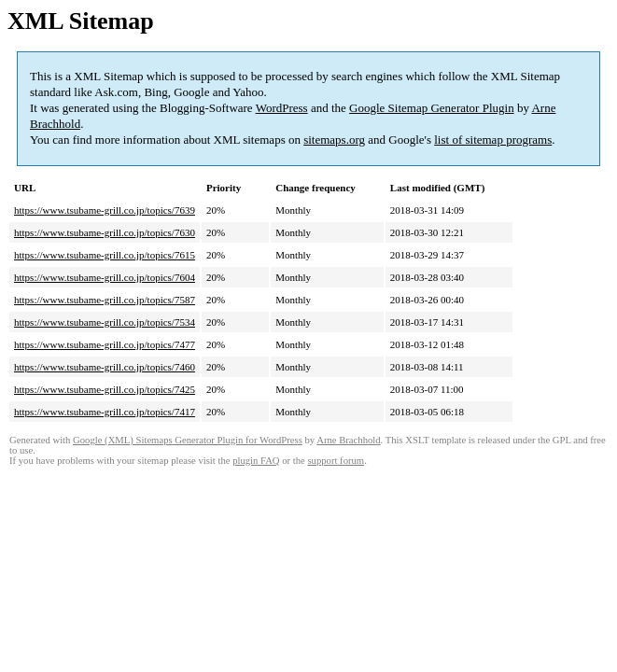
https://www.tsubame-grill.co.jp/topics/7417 (105, 412)
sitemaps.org (334, 140)
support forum (336, 461)
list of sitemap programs (493, 140)
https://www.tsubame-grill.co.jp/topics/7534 (105, 322)
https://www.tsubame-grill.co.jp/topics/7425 (105, 389)
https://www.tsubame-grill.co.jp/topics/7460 (105, 367)
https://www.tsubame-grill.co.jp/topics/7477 (105, 344)
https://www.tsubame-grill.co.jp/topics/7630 (105, 232)
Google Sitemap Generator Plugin (432, 108)
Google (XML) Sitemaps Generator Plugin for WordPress (188, 440)
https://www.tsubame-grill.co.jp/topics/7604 (105, 277)
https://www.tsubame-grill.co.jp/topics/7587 (105, 300)
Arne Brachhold (348, 440)
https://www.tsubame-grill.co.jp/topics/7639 (105, 210)
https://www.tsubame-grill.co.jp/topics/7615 (105, 255)
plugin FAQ (256, 461)
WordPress (282, 108)
